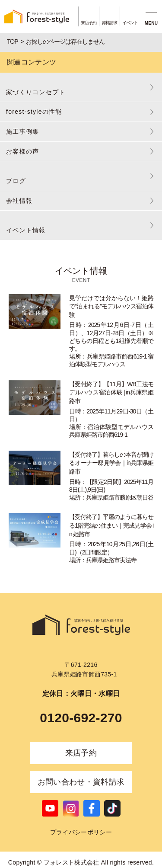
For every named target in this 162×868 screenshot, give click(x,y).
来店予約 (81, 753)
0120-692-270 (81, 718)
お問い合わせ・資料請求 (81, 782)
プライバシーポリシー (81, 832)
